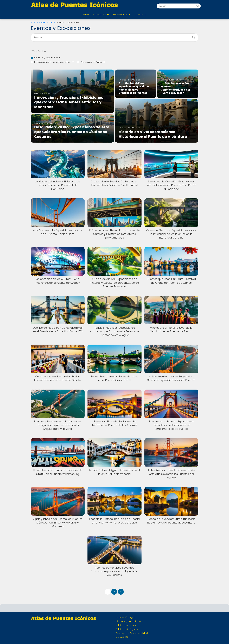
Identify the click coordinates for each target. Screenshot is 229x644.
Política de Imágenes (127, 629)
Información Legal (125, 617)
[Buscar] (198, 6)
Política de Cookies (126, 625)
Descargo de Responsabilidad (132, 633)
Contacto (140, 15)
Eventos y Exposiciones (46, 58)
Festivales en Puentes (91, 62)
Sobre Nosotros (122, 15)
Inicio (86, 15)
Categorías (100, 15)
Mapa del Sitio (123, 637)
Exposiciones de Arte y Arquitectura (53, 62)
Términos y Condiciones (128, 621)
